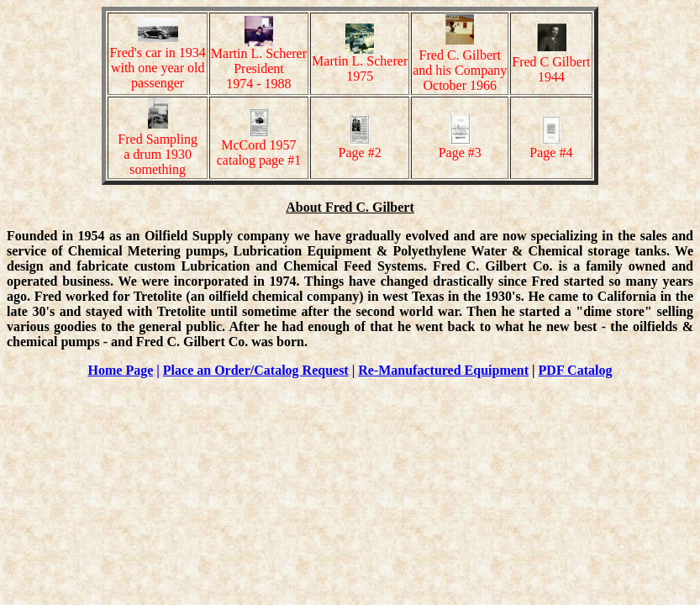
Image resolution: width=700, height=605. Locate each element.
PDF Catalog (576, 370)
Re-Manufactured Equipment (443, 370)
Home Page (121, 370)
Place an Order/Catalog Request (256, 370)
